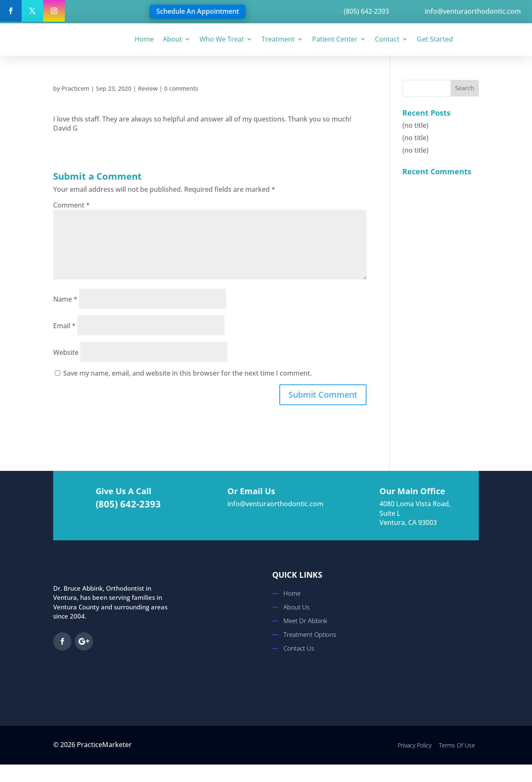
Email (64, 326)
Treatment (278, 39)
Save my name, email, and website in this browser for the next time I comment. (187, 373)
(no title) (415, 125)
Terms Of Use (457, 745)
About (172, 39)
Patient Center (335, 39)
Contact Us (299, 648)
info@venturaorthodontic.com (276, 504)
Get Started (435, 39)
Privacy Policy (415, 745)
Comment (71, 205)
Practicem (75, 88)
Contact (387, 39)
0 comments (181, 88)
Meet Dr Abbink (305, 621)
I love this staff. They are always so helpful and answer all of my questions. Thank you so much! (202, 119)
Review (148, 88)
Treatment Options (310, 634)
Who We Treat (222, 39)
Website (66, 352)
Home (144, 39)
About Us (297, 607)
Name (65, 299)
